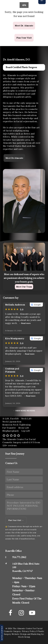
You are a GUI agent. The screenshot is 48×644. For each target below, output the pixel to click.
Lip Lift (26, 431)
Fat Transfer (9, 428)
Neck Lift (26, 418)
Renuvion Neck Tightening (17, 425)
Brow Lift (24, 428)
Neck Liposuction (12, 422)
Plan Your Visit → (16, 520)
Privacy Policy (29, 631)
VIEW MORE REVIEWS (25, 411)
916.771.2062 (19, 557)
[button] (24, 26)
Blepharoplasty (11, 431)
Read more (26, 323)
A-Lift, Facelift (11, 418)
